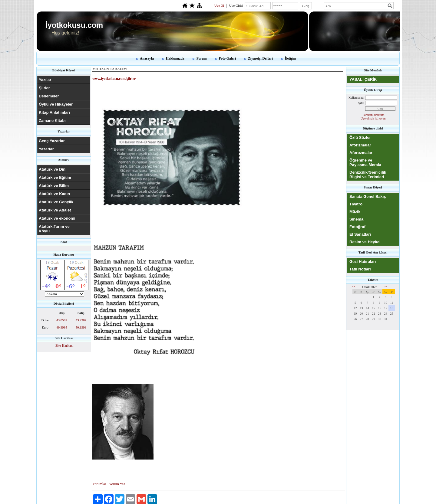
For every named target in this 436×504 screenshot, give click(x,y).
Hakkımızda (175, 58)
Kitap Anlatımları (54, 112)
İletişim (291, 58)
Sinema (356, 219)
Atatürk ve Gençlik (56, 202)
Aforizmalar (360, 145)
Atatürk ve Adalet (55, 210)
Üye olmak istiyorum (373, 118)
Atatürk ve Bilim (54, 186)
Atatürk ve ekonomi (57, 218)
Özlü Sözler (360, 137)
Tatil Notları (360, 269)
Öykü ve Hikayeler (56, 104)
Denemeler (49, 96)
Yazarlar (46, 149)
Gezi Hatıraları (363, 262)
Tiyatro (356, 204)
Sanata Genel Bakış (368, 196)
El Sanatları (360, 234)
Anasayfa (147, 58)
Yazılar (45, 80)
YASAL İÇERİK (363, 79)
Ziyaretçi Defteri (260, 58)
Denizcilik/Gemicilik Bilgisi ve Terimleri (368, 175)
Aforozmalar (361, 153)
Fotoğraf (357, 227)
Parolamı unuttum (374, 115)
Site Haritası (64, 345)
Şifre (361, 103)
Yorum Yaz (117, 484)
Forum (202, 58)
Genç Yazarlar (52, 141)
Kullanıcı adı (356, 98)
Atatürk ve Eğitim (55, 177)
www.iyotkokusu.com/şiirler (114, 79)
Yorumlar (99, 484)
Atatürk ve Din (52, 169)
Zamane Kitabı (52, 121)
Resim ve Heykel (365, 242)
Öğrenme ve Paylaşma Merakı (365, 162)
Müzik (355, 212)
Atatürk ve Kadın (54, 194)
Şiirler (44, 88)
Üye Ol (219, 5)
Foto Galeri (228, 58)
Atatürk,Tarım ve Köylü (54, 229)
